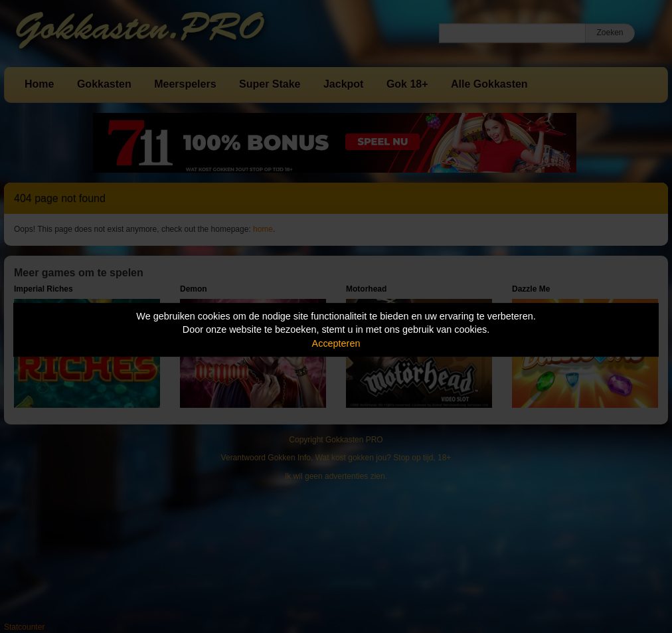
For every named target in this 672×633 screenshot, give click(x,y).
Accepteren (336, 343)
